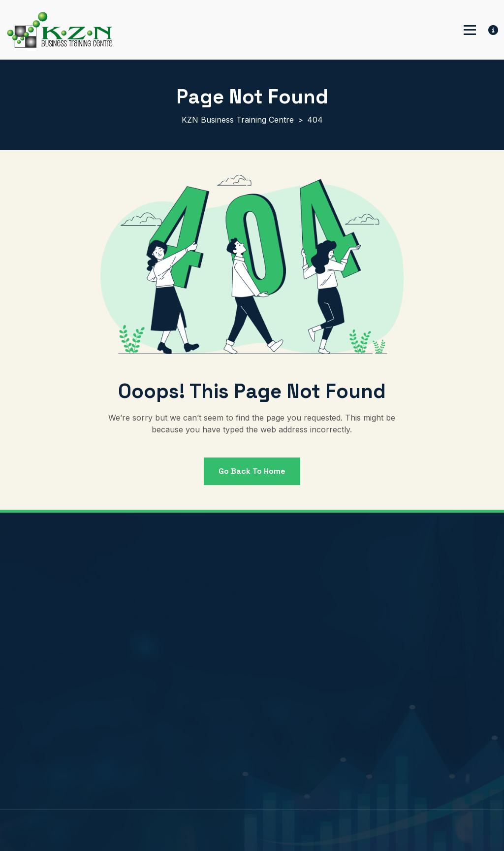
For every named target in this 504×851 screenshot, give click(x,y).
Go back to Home (252, 471)
